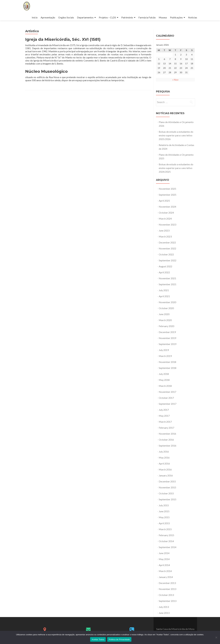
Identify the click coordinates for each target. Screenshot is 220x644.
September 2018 (168, 368)
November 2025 (167, 189)
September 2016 (168, 446)
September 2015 (168, 499)
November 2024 (167, 207)
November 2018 (167, 362)
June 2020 (164, 314)
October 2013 (166, 595)
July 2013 (164, 607)
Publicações (176, 17)
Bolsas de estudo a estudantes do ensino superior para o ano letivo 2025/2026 (176, 135)
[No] (216, 637)
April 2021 (164, 296)
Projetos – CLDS (107, 17)
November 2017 (167, 392)
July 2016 (164, 452)
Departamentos (85, 17)
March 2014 (165, 571)
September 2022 (168, 260)
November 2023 (167, 224)
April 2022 (164, 272)
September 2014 (168, 547)
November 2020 (167, 302)
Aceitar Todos (98, 639)
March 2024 (165, 219)
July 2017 (164, 410)
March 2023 (165, 236)
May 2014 (164, 559)
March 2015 (165, 529)
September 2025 (168, 195)
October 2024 (166, 213)
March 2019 (165, 356)
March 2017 (165, 422)
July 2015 (164, 505)
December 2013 (167, 583)
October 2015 (166, 493)
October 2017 (166, 398)
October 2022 (166, 254)
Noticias (193, 17)
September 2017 (168, 404)
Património (127, 17)
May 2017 (164, 416)
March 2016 (165, 469)
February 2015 (166, 535)
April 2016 (164, 463)
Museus (163, 17)
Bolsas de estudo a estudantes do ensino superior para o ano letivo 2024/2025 (176, 168)
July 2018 (164, 374)
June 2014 (164, 553)
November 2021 (167, 278)
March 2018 (165, 386)
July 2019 (164, 350)
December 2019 (167, 332)
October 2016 (166, 440)
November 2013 (167, 589)
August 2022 (165, 266)
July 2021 (164, 290)
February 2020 (166, 326)
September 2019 (168, 344)
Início (35, 17)
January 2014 (166, 577)
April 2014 (164, 565)
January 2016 (166, 475)
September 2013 (168, 601)
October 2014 (166, 541)
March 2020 (165, 320)
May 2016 (164, 457)
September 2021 (168, 284)
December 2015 (167, 481)
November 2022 (167, 248)
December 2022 (167, 242)
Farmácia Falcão (147, 17)
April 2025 (164, 201)
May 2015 (164, 517)
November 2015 (167, 487)
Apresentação (48, 17)
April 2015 (164, 523)
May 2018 (164, 380)
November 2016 (167, 434)
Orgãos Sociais (66, 17)
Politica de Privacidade (119, 639)
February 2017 (166, 428)
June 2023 (164, 230)
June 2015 (164, 511)
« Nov (175, 80)
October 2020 (166, 308)
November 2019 (167, 338)
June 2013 (164, 613)
